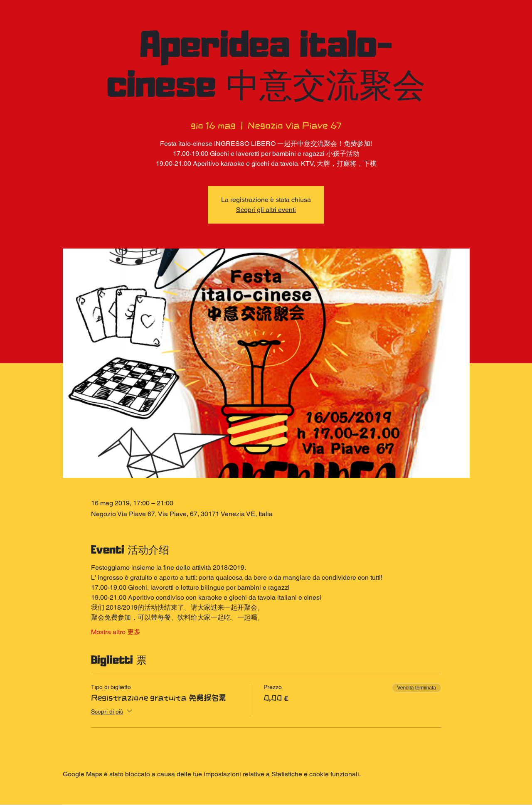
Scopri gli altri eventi (266, 210)
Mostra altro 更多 (116, 632)
